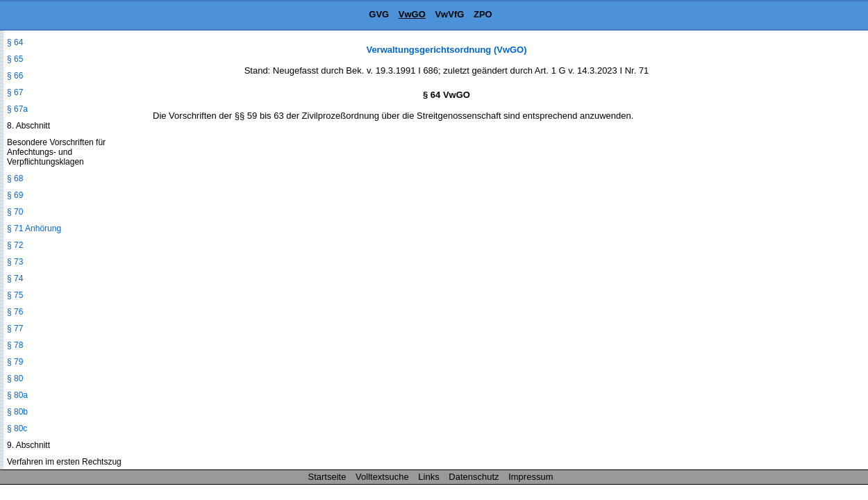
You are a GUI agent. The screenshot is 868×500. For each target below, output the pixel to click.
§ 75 (15, 295)
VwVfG (449, 14)
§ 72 (15, 245)
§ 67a (17, 109)
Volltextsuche (382, 477)
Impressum (531, 477)
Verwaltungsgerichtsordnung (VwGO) (446, 50)
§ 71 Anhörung (34, 228)
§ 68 (15, 178)
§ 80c (17, 428)
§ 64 (15, 42)
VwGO (412, 14)
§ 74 (15, 278)
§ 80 (15, 378)
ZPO (483, 14)
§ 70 (15, 212)
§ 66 (15, 76)
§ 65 (15, 59)
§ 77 (15, 328)
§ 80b (17, 412)
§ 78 (15, 345)
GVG (379, 14)
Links (428, 477)
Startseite (327, 477)
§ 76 (15, 312)
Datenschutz (474, 477)
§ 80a (17, 395)
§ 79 (15, 362)
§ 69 (15, 195)
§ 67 (15, 92)
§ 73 (15, 262)
